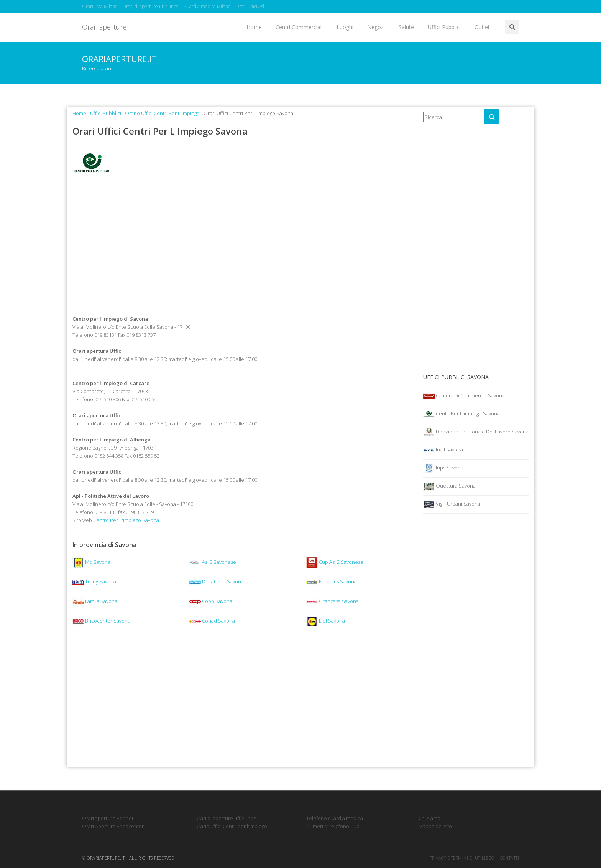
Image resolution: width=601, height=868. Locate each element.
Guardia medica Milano (207, 6)
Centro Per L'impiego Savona (126, 520)
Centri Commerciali (299, 27)
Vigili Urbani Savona (452, 504)
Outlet (482, 27)
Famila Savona (95, 601)
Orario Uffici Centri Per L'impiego (162, 113)
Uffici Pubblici (444, 27)
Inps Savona (443, 468)
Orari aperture (104, 27)
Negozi (376, 27)
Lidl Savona (326, 621)
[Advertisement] (242, 245)
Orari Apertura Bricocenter (113, 826)
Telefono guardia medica (335, 818)
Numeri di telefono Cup (333, 826)
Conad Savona (212, 621)
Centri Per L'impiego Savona (461, 414)
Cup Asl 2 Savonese (335, 562)
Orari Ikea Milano (100, 6)
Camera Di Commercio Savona (464, 396)
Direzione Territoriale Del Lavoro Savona (476, 432)
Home (254, 27)
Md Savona (91, 562)
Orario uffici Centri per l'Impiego (231, 826)
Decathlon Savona (217, 581)
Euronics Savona (332, 581)
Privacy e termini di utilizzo (462, 858)
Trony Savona (94, 581)
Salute (406, 27)
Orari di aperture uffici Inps (150, 6)
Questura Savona (449, 486)
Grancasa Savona (333, 601)
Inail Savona (443, 450)
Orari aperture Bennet (108, 818)
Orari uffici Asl (250, 6)
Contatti (509, 858)
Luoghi (345, 27)
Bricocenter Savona (101, 621)
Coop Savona (211, 601)
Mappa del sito (435, 826)
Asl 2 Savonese (213, 562)
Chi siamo (429, 818)
